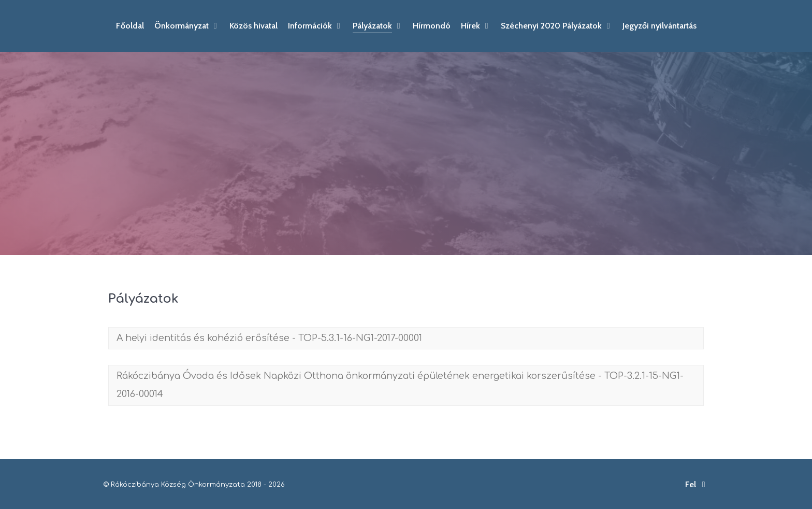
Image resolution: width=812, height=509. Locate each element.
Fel (697, 484)
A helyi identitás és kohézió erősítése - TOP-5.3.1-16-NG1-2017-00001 (269, 338)
